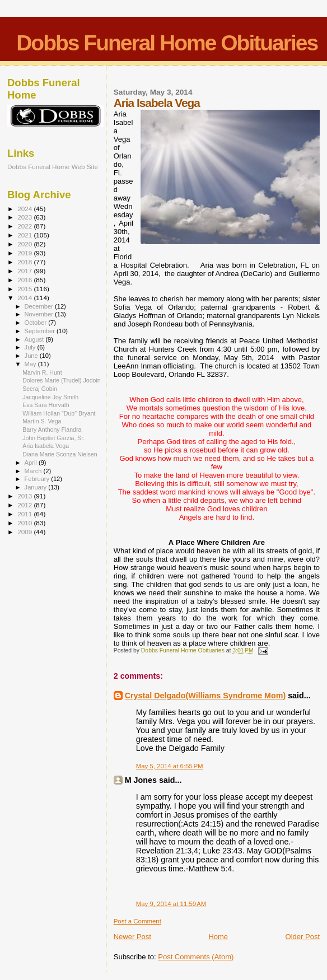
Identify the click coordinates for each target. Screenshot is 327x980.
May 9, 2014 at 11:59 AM (171, 904)
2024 (25, 209)
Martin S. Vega (42, 421)
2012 (25, 505)
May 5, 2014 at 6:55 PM (170, 766)
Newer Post (132, 937)
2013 (25, 496)
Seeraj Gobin (40, 389)
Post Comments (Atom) (196, 957)
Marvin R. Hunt (42, 372)
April (32, 463)
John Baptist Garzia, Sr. (53, 438)
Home (218, 937)
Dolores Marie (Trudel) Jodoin (62, 380)
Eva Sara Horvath (46, 405)
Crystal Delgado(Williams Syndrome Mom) (205, 696)
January (37, 487)
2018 (25, 262)
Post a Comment (137, 921)
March (34, 471)
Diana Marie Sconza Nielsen (60, 454)
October (37, 323)
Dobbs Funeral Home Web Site (53, 167)
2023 (25, 217)
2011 (25, 514)
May (31, 364)
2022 (25, 226)
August (35, 339)
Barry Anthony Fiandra (52, 430)
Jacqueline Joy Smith (50, 397)
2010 (25, 523)
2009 (25, 532)
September (41, 331)
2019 (25, 253)
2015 (25, 289)
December (40, 306)
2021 (25, 235)
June (32, 356)
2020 (25, 244)
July (31, 347)
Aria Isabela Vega (46, 446)
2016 (25, 280)
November (40, 314)
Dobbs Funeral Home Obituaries (167, 43)
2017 (25, 271)
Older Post (303, 937)
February (38, 479)
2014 (25, 298)
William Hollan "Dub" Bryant (59, 413)
